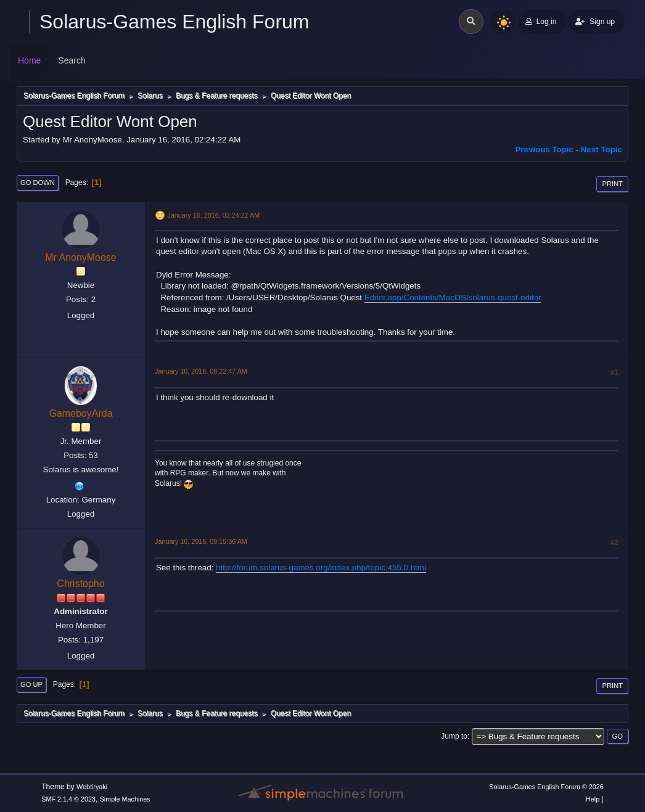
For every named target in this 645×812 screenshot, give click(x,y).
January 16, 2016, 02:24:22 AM (213, 215)
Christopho (80, 584)
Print (612, 184)
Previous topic (544, 150)
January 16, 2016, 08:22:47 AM (201, 371)
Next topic (602, 150)
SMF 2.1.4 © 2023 (68, 799)
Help (593, 799)
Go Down (38, 182)
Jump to (454, 736)
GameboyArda (80, 413)
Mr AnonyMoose (81, 257)
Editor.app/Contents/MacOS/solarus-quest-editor (453, 297)
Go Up (31, 684)
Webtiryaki (92, 787)
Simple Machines (125, 799)
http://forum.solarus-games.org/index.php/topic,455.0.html (321, 568)
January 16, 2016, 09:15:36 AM (201, 541)
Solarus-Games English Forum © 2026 (546, 787)
